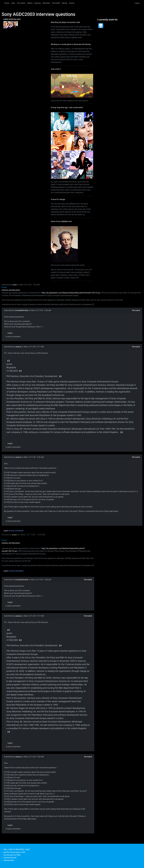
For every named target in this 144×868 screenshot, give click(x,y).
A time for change (58, 199)
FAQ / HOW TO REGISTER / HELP (17, 850)
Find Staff (56, 3)
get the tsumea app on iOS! (14, 852)
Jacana (18, 347)
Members (46, 3)
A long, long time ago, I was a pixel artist (67, 107)
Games (64, 3)
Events (72, 3)
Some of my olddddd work (61, 221)
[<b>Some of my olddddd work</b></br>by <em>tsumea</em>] (14, 25)
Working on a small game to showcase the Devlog (71, 44)
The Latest (21, 3)
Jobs (13, 3)
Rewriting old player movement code (65, 22)
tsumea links (9, 860)
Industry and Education (11, 290)
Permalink (136, 310)
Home (7, 3)
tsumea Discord (10, 858)
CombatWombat (22, 310)
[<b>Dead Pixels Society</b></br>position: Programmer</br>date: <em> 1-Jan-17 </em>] (101, 26)
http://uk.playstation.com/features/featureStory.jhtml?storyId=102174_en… (71, 293)
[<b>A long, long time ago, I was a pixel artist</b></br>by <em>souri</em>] (7, 25)
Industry (38, 3)
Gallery (30, 3)
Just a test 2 (56, 69)
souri (15, 285)
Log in (137, 3)
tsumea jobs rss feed (12, 855)
